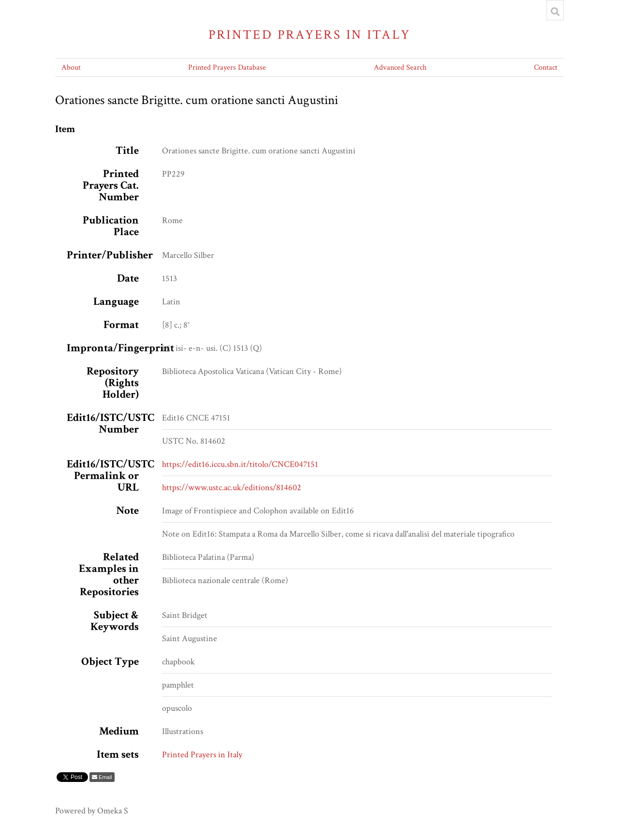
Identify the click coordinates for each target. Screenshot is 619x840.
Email (105, 777)
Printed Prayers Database (227, 67)
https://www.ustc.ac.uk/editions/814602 (232, 487)
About (71, 67)
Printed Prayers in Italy (310, 35)
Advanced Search (400, 67)
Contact (546, 67)
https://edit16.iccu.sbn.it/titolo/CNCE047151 (240, 464)
